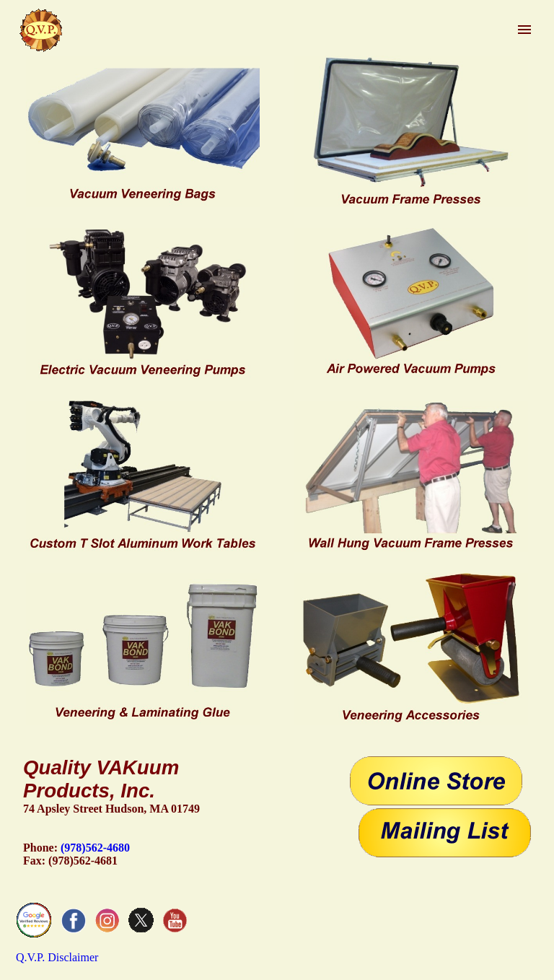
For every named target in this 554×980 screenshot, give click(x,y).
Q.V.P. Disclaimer (57, 957)
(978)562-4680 (95, 848)
